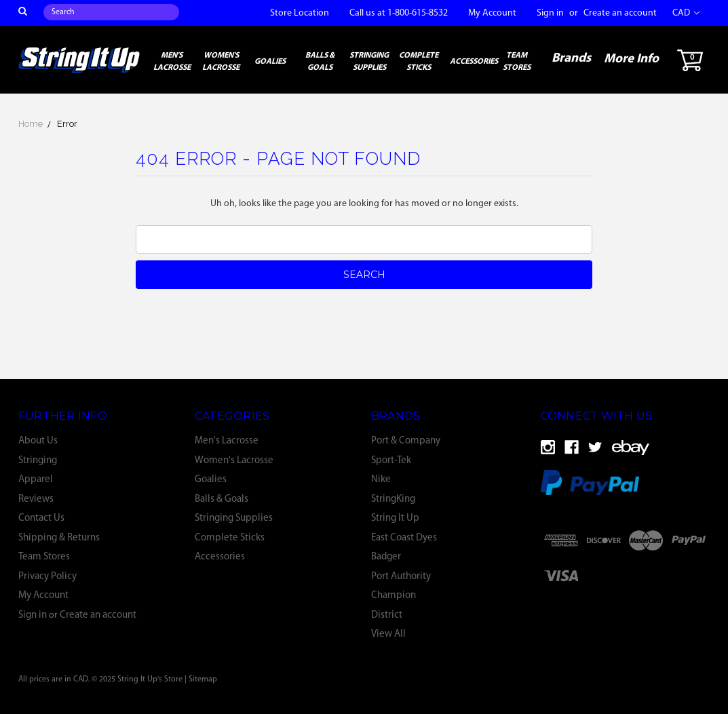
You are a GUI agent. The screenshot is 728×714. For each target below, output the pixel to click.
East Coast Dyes (404, 538)
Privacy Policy (47, 577)
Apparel (36, 480)
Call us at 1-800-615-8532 (399, 13)
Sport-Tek (391, 461)
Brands (571, 59)
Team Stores (517, 62)
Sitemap (203, 679)
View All (388, 634)
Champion (394, 596)
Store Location (300, 13)
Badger (386, 557)
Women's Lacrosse (221, 62)
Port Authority (401, 577)
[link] (629, 575)
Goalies (270, 62)
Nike (381, 480)
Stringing (38, 461)
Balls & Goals (320, 62)
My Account (492, 13)
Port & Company (406, 441)
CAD (686, 13)
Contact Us (41, 518)
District (387, 615)
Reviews (36, 499)
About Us (38, 441)
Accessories (474, 62)
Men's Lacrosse (172, 62)
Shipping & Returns (59, 538)
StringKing (393, 499)
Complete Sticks (419, 62)
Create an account (620, 13)
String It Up (395, 518)
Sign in (550, 13)
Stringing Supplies (369, 62)
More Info (631, 59)
